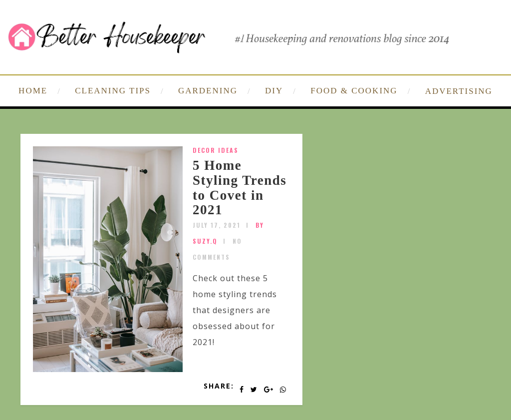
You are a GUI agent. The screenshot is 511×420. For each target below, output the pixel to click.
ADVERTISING (459, 91)
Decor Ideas (216, 150)
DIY (274, 91)
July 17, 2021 (217, 225)
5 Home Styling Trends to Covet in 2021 (240, 188)
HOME (33, 91)
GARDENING (208, 91)
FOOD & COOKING (354, 91)
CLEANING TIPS (113, 91)
